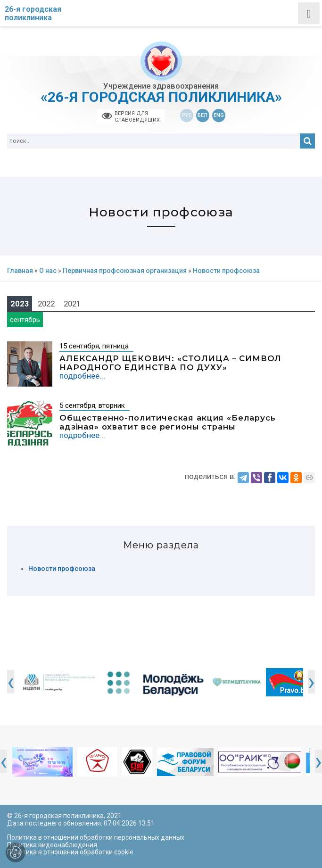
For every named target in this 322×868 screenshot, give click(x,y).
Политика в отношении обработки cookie (70, 852)
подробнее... (82, 376)
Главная (20, 271)
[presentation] (11, 682)
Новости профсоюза (62, 569)
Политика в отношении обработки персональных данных (96, 837)
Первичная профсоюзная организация (125, 271)
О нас (48, 271)
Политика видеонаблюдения (52, 845)
